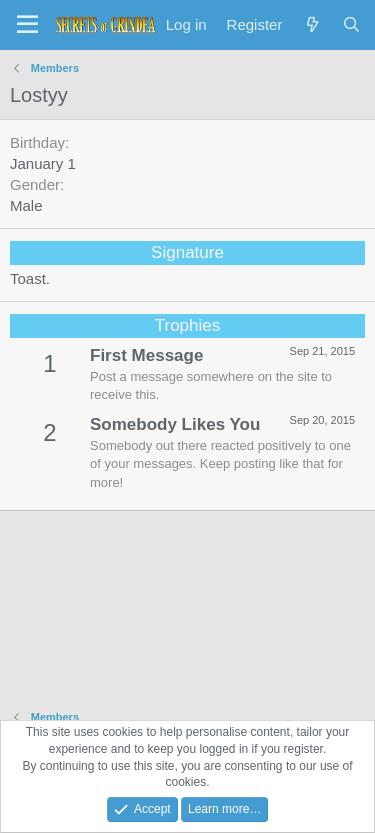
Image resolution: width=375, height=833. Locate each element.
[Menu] (27, 25)
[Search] (351, 24)
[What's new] (311, 24)
